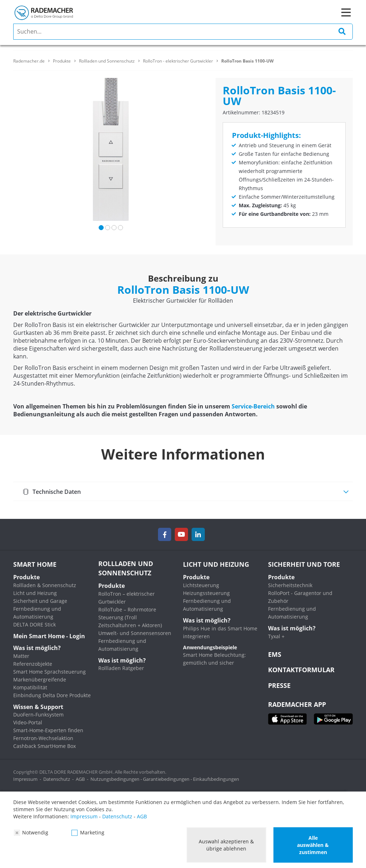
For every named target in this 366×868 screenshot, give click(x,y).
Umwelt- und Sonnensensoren (135, 633)
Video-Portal (28, 722)
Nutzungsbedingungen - (117, 779)
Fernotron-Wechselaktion (43, 738)
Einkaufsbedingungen (216, 779)
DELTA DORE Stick (34, 624)
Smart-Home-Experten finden (48, 730)
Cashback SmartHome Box (44, 746)
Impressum (25, 779)
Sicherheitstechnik (290, 585)
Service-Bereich (253, 406)
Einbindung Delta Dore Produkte (52, 695)
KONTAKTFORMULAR (301, 670)
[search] (183, 32)
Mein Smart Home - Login (49, 636)
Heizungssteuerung (206, 593)
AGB (80, 779)
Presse (279, 685)
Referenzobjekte (33, 664)
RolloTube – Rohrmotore (127, 609)
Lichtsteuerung (201, 585)
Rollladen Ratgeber (121, 668)
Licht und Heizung (35, 593)
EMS (275, 654)
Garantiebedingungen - (168, 779)
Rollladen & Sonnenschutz (45, 585)
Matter (21, 656)
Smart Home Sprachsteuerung (50, 672)
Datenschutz (57, 779)
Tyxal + (276, 636)
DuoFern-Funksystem (38, 715)
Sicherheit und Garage (40, 601)
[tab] (183, 491)
